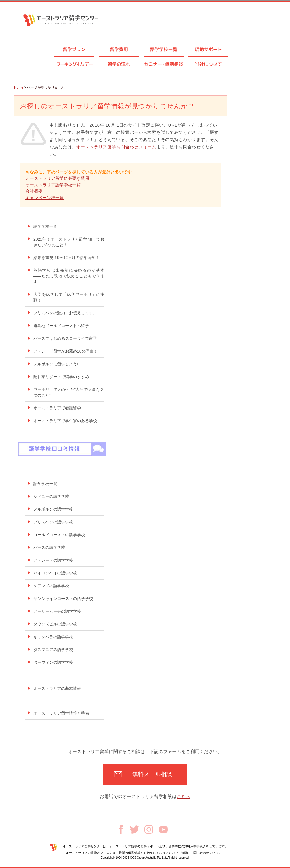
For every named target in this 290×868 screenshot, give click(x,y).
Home (19, 87)
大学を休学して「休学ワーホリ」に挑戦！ (69, 297)
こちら (184, 796)
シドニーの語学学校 (51, 496)
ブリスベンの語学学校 (53, 522)
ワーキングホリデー (74, 64)
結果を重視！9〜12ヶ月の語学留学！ (66, 258)
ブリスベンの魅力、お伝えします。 (65, 313)
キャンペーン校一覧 (45, 198)
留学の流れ (119, 64)
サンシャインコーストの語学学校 (63, 599)
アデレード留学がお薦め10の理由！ (65, 351)
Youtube (163, 829)
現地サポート (208, 49)
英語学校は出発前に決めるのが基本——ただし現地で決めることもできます (69, 276)
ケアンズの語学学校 (51, 586)
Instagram (149, 829)
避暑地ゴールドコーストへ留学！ (63, 326)
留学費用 (119, 49)
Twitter (134, 830)
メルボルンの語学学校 (53, 509)
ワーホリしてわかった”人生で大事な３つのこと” (69, 392)
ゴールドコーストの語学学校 (59, 535)
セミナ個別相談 (164, 64)
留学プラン (74, 49)
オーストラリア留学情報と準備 (61, 713)
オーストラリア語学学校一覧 (53, 185)
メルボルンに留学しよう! (56, 364)
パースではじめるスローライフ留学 (65, 338)
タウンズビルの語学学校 (55, 624)
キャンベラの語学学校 (53, 637)
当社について (208, 64)
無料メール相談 (152, 774)
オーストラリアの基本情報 (57, 688)
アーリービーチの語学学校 (57, 611)
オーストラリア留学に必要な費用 (57, 178)
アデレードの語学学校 (53, 560)
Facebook (121, 829)
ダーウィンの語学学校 (53, 662)
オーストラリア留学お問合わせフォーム (116, 147)
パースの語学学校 (49, 547)
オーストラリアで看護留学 (57, 408)
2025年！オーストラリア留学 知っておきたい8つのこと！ (69, 242)
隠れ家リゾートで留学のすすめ (61, 377)
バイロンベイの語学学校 (55, 573)
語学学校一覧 (164, 49)
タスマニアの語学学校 (53, 650)
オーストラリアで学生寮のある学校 (65, 421)
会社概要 (34, 191)
